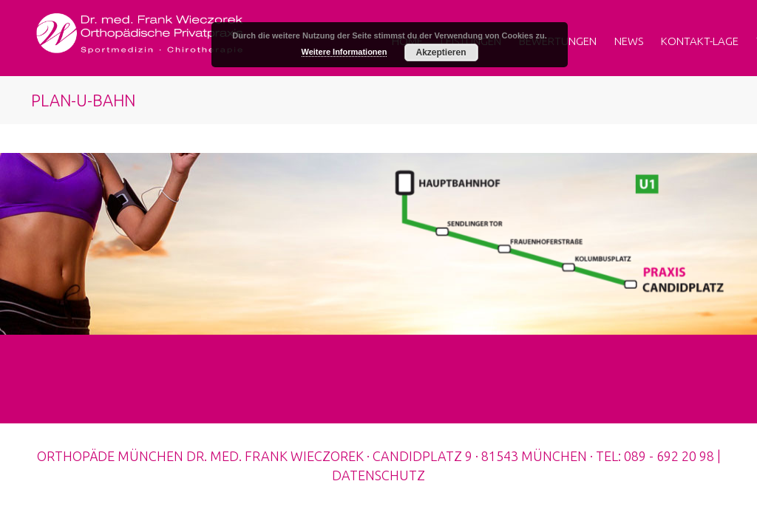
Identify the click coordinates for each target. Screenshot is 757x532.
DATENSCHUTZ (378, 475)
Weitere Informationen (344, 52)
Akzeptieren (441, 52)
